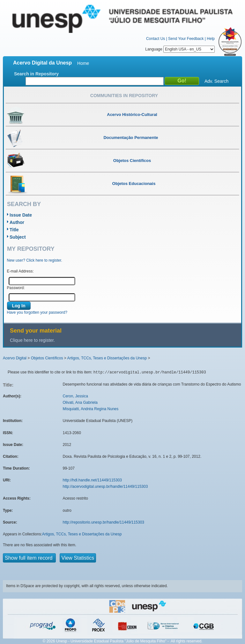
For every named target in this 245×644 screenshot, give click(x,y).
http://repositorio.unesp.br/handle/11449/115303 (104, 522)
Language (180, 49)
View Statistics (78, 558)
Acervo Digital (15, 358)
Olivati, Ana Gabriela (80, 402)
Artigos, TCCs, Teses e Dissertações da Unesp (107, 358)
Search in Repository (36, 74)
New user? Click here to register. (35, 260)
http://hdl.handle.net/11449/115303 (93, 480)
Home (83, 63)
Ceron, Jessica (75, 396)
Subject (18, 237)
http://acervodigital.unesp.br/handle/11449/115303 (105, 487)
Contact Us (156, 39)
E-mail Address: (20, 271)
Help (211, 39)
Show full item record (29, 558)
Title (14, 230)
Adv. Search (216, 81)
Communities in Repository (124, 96)
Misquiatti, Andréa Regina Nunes (91, 409)
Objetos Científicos (47, 358)
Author (17, 222)
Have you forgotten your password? (37, 312)
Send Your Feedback (186, 39)
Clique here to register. (32, 340)
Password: (16, 288)
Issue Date (21, 215)
